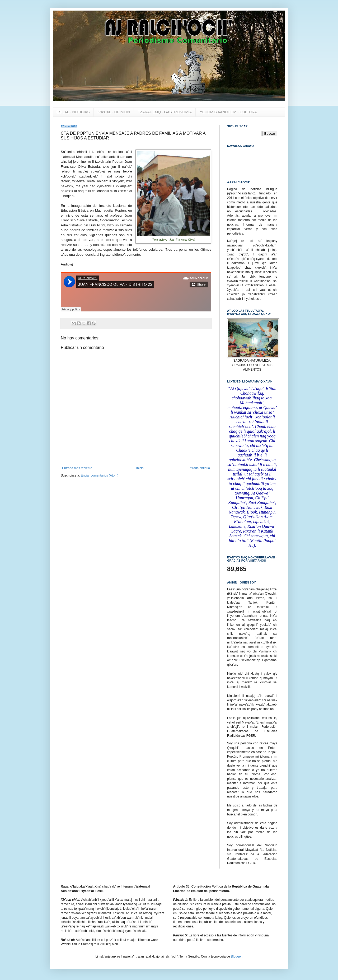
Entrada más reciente (77, 468)
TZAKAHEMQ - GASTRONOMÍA (165, 112)
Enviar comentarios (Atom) (100, 475)
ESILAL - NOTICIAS (73, 112)
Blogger (236, 956)
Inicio (140, 468)
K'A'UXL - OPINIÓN (114, 112)
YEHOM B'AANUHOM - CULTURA (228, 112)
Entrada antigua (199, 468)
